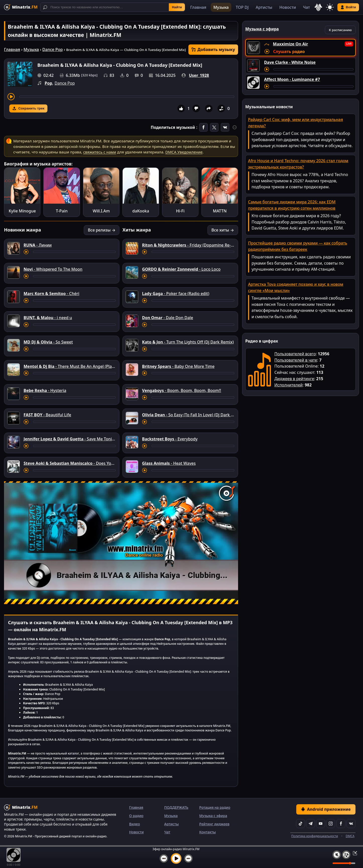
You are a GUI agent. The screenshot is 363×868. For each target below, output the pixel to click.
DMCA (350, 836)
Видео (135, 824)
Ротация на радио (215, 807)
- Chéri (51, 294)
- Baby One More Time (178, 366)
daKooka (141, 211)
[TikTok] (301, 824)
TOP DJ (242, 7)
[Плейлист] (346, 855)
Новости (287, 7)
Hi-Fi (180, 211)
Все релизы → (102, 230)
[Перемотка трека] (127, 97)
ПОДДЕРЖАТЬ (176, 807)
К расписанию (340, 30)
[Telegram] (311, 824)
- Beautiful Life (47, 415)
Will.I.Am (101, 211)
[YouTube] (321, 824)
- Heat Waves (169, 463)
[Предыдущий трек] (164, 858)
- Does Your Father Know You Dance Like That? (103, 463)
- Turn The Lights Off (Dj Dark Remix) (188, 342)
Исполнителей (289, 385)
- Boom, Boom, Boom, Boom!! (181, 390)
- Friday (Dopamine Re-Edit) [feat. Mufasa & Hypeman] (216, 245)
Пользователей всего (295, 354)
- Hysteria (45, 390)
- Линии (38, 245)
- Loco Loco (181, 269)
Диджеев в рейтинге (294, 379)
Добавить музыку (213, 49)
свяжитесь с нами (100, 152)
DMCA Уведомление (184, 152)
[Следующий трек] (188, 858)
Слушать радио (289, 51)
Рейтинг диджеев (214, 824)
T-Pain (62, 211)
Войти (348, 7)
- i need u (48, 318)
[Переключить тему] (330, 7)
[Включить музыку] (176, 858)
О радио (136, 816)
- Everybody (170, 439)
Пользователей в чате (296, 360)
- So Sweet (48, 342)
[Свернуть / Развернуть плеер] (353, 853)
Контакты (207, 832)
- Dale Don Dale (167, 318)
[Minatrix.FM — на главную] (21, 7)
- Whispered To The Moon (53, 269)
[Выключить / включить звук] (337, 855)
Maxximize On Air (291, 44)
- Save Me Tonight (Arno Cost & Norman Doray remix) (105, 439)
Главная (198, 7)
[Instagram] (331, 824)
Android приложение (326, 809)
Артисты (264, 7)
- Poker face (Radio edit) (176, 294)
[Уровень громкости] (344, 863)
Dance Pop (53, 49)
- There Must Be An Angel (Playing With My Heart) (87, 366)
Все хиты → (223, 230)
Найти (177, 7)
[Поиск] (113, 7)
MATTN (220, 211)
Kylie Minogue (22, 211)
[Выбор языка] (318, 7)
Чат (307, 7)
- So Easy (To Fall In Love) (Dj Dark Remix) (193, 415)
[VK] (351, 824)
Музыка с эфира (213, 816)
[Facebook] (341, 824)
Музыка (221, 7)
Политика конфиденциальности (315, 836)
